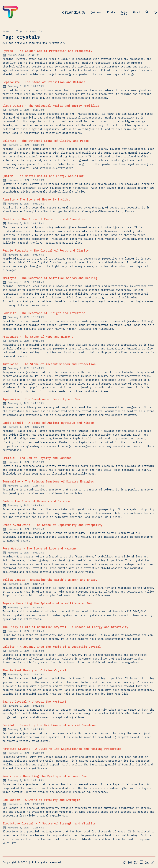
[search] (147, 12)
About (136, 12)
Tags (124, 12)
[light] (155, 12)
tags (19, 31)
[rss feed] (84, 12)
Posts (111, 12)
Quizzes (96, 12)
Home (6, 31)
